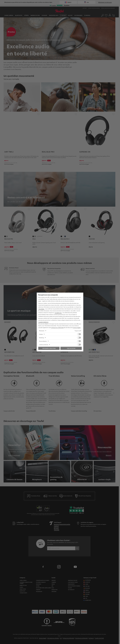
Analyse (41, 335)
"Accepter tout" (58, 312)
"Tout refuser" (42, 308)
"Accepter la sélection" (44, 321)
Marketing (41, 338)
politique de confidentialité (58, 327)
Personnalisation (43, 342)
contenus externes (44, 345)
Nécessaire (42, 332)
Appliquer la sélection (49, 349)
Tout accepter (71, 349)
